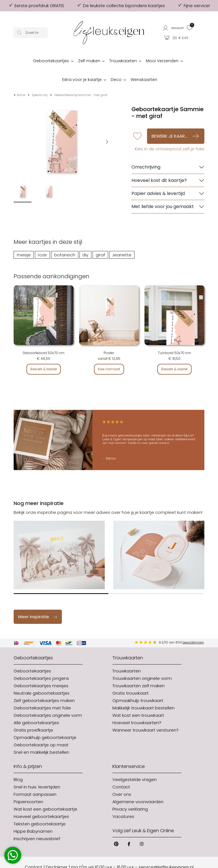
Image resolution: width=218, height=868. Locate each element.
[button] (173, 28)
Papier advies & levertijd (158, 176)
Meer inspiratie (38, 600)
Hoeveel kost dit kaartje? (159, 163)
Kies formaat (109, 352)
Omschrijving (146, 150)
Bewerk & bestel (44, 352)
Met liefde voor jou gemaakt (163, 189)
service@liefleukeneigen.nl (166, 850)
